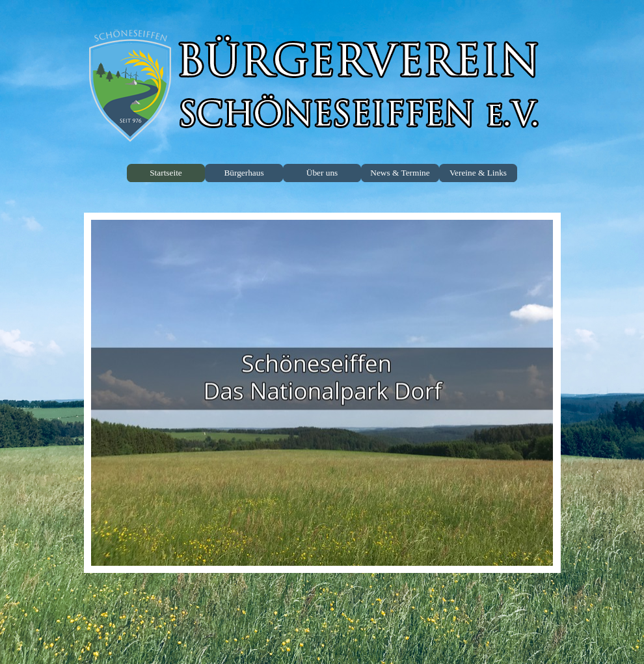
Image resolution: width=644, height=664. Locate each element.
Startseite (166, 173)
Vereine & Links (478, 173)
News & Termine (400, 173)
